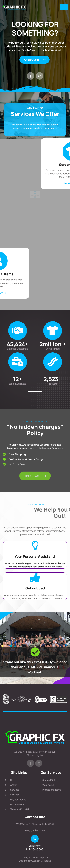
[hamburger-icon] (64, 7)
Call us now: (35, 846)
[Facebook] (31, 76)
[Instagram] (40, 76)
